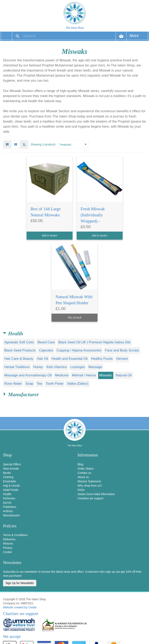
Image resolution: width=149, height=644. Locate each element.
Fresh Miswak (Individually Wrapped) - (93, 215)
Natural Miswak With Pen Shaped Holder (74, 300)
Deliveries (9, 539)
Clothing (8, 477)
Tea (39, 384)
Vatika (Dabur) (78, 384)
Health (7, 494)
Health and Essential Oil (70, 359)
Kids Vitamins (57, 367)
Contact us (84, 473)
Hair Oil (43, 359)
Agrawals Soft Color (19, 342)
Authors (8, 511)
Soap (29, 384)
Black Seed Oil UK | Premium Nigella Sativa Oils (94, 342)
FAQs (81, 490)
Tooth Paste (55, 384)
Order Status (86, 469)
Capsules (46, 350)
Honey (38, 367)
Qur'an (7, 503)
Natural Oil (124, 375)
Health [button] (16, 334)
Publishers (10, 507)
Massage (95, 367)
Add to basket (49, 235)
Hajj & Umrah (11, 486)
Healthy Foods (102, 359)
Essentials (10, 481)
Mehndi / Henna (84, 375)
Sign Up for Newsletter (20, 583)
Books (7, 473)
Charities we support (91, 498)
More (134, 37)
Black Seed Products (20, 350)
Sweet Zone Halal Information (96, 494)
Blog (80, 464)
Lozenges (78, 367)
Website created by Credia (20, 607)
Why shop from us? (90, 486)
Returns (8, 544)
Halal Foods (11, 490)
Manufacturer (11, 515)
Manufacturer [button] (24, 395)
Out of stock (75, 318)
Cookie (8, 552)
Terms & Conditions (15, 535)
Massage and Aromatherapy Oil (28, 375)
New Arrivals (11, 469)
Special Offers (12, 464)
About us (83, 477)
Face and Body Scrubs (122, 350)
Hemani (122, 359)
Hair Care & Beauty (19, 359)
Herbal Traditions (17, 367)
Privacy (8, 548)
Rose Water (13, 384)
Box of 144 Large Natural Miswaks (46, 212)
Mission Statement (89, 481)
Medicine (62, 375)
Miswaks (106, 375)
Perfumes (9, 498)
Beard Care (46, 342)
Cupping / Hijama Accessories (79, 350)
